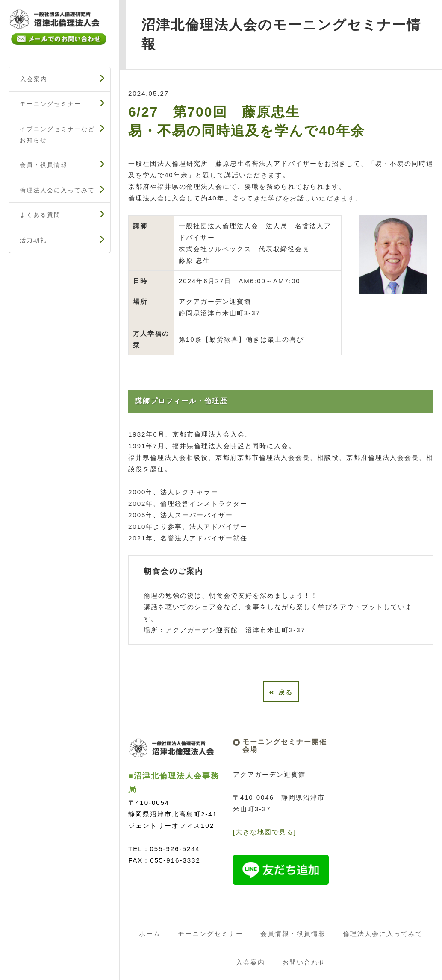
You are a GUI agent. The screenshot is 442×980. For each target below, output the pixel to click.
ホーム (150, 934)
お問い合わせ (304, 962)
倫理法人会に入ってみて (57, 190)
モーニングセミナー (50, 104)
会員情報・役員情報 (293, 934)
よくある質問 (40, 215)
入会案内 (34, 79)
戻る (281, 691)
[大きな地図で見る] (265, 832)
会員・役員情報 (44, 165)
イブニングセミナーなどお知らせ (57, 135)
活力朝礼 (33, 240)
